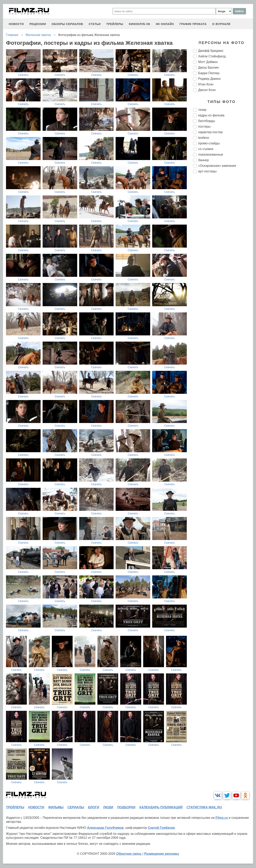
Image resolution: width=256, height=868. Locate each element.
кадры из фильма (211, 115)
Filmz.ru (221, 818)
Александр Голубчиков (105, 828)
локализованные (211, 154)
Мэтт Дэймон (208, 62)
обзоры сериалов (67, 24)
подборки (126, 807)
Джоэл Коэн (207, 90)
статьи (95, 24)
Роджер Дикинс (209, 79)
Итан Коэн (206, 84)
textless (204, 138)
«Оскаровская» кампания (217, 166)
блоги (93, 807)
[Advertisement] (223, 243)
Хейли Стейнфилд (212, 56)
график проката (193, 24)
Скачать (23, 75)
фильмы (56, 807)
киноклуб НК (139, 24)
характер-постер (210, 132)
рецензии (38, 24)
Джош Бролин (208, 67)
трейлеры (115, 24)
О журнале (221, 24)
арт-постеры (207, 171)
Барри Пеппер (209, 73)
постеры (204, 126)
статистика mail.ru (204, 807)
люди (108, 807)
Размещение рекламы (162, 854)
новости (16, 24)
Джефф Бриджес (211, 51)
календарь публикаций (161, 807)
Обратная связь (129, 854)
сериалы (76, 807)
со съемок (206, 149)
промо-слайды (209, 143)
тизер (202, 110)
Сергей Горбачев (161, 828)
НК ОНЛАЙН (165, 24)
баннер (203, 160)
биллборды (207, 121)
